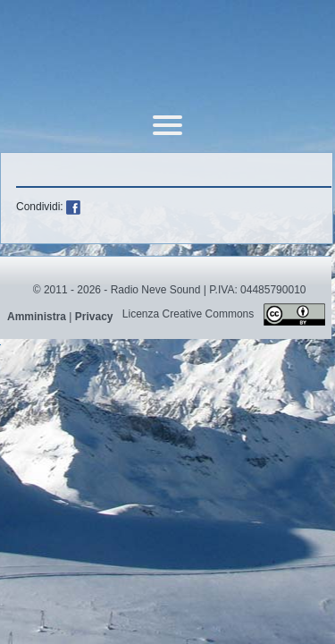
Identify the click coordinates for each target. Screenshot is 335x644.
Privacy (94, 317)
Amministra (37, 317)
